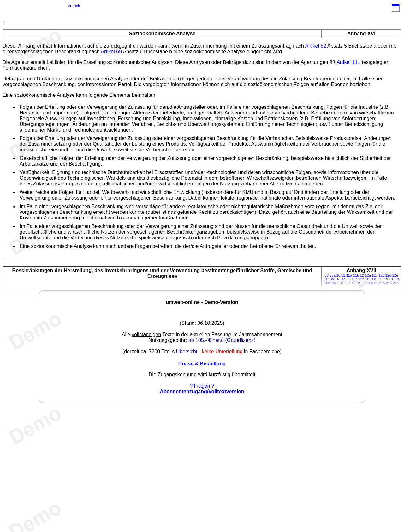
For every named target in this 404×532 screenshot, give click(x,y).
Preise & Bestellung (202, 364)
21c (395, 283)
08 (326, 275)
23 (361, 287)
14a (343, 279)
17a (385, 279)
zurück (74, 6)
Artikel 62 (316, 46)
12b (375, 275)
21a (382, 283)
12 (362, 275)
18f (354, 283)
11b (356, 275)
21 (376, 283)
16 (367, 279)
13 (325, 279)
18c (334, 283)
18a (397, 279)
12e (395, 275)
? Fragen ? (202, 386)
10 (338, 275)
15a (355, 279)
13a (331, 279)
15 (348, 279)
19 (359, 283)
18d (341, 283)
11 (343, 275)
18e (348, 283)
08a (333, 275)
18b (327, 283)
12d (388, 275)
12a (368, 275)
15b (361, 279)
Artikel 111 (348, 62)
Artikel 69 (111, 52)
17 (379, 279)
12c (382, 275)
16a (373, 279)
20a (370, 283)
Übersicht (187, 351)
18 (391, 279)
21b (389, 283)
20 (364, 283)
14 (337, 279)
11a (349, 275)
